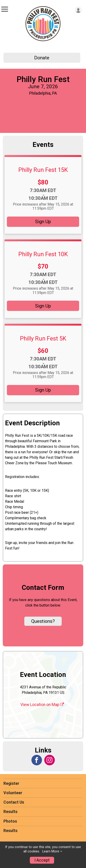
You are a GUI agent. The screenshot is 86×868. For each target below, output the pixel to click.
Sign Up (43, 222)
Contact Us (14, 802)
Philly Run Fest (43, 79)
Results (10, 812)
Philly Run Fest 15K (43, 170)
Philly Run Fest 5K (43, 338)
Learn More (51, 851)
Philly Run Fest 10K (43, 254)
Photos (10, 821)
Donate (42, 58)
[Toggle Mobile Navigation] (5, 9)
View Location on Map (42, 705)
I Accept (42, 860)
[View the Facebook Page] (37, 760)
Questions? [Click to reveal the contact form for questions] (43, 621)
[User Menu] (78, 10)
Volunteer (13, 793)
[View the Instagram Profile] (50, 760)
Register (11, 783)
